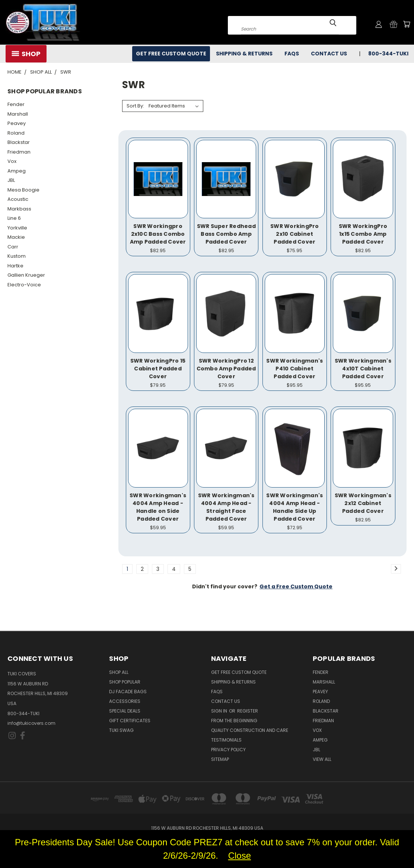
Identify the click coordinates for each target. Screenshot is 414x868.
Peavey (17, 123)
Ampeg (17, 171)
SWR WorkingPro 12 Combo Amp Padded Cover (226, 369)
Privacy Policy (228, 750)
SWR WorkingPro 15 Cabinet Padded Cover (158, 369)
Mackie (16, 237)
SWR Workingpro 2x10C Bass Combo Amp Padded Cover (158, 234)
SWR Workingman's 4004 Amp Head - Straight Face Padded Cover (226, 507)
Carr (13, 247)
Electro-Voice (24, 285)
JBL (11, 180)
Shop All (119, 672)
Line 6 (14, 218)
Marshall (18, 114)
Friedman (19, 152)
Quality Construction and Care (250, 730)
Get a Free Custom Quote (296, 586)
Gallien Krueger (26, 275)
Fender (16, 104)
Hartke (15, 266)
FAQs (292, 54)
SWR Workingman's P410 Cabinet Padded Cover (294, 369)
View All (322, 759)
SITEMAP (220, 759)
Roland (16, 133)
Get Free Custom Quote (171, 54)
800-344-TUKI (388, 54)
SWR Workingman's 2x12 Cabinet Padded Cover (363, 503)
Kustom (17, 256)
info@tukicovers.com (31, 723)
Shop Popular (125, 682)
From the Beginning (234, 721)
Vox (12, 161)
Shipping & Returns (244, 54)
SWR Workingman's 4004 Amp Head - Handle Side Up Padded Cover (294, 507)
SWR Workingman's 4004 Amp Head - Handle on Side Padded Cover (158, 507)
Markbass (19, 209)
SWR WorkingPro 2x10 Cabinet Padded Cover (295, 234)
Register (248, 711)
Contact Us (329, 54)
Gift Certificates (130, 721)
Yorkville (17, 228)
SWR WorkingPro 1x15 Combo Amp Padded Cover (363, 234)
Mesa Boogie (23, 190)
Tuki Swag (121, 730)
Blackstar (19, 142)
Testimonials (226, 740)
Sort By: (135, 106)
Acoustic (18, 199)
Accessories (125, 701)
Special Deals (125, 711)
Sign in (220, 711)
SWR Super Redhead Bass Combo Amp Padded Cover (226, 234)
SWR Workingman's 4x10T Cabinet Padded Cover (363, 369)
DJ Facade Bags (128, 692)
